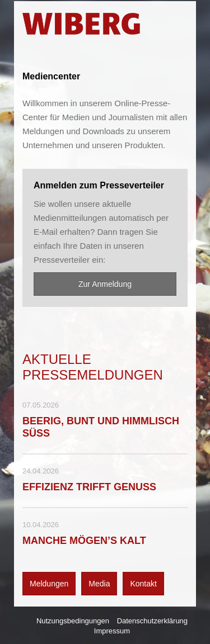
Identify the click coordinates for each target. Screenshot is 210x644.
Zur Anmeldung (105, 284)
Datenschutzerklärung (152, 621)
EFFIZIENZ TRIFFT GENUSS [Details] (89, 487)
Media (99, 584)
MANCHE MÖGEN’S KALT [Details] (84, 541)
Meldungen (49, 584)
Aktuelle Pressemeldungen (93, 367)
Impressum (112, 631)
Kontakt (143, 584)
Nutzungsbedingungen (73, 621)
